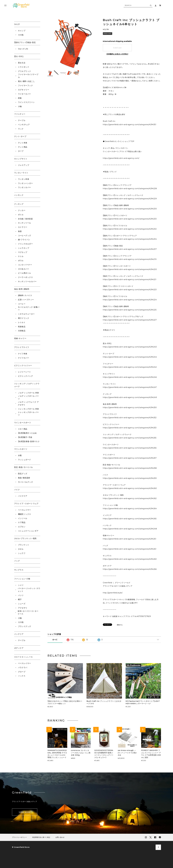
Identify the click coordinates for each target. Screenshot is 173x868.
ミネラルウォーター (26, 314)
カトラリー (23, 227)
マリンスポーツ (21, 449)
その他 (21, 35)
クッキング (19, 204)
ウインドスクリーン (26, 102)
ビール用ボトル (25, 273)
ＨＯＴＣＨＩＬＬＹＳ (23, 657)
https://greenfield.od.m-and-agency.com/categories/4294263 (130, 559)
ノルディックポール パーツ (28, 397)
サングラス (19, 570)
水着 (20, 455)
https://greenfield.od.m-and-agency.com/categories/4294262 (130, 498)
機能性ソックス (25, 514)
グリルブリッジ (25, 71)
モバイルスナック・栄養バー (29, 308)
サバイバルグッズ (25, 482)
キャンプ (22, 31)
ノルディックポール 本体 (28, 393)
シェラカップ (24, 248)
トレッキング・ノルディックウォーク (27, 385)
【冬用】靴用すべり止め (27, 433)
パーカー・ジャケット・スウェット (29, 590)
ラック (21, 129)
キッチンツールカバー (27, 281)
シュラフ (22, 553)
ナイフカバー (24, 358)
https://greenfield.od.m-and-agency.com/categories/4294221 (130, 279)
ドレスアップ (24, 165)
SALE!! (17, 24)
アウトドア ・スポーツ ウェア (26, 504)
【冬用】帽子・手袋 (25, 437)
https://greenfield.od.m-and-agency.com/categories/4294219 (130, 259)
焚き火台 (22, 63)
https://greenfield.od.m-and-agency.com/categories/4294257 (130, 458)
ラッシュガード (25, 460)
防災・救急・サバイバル (24, 467)
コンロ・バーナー (25, 265)
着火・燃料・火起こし (26, 81)
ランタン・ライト (21, 173)
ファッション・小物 (22, 579)
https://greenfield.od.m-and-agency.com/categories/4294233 (130, 219)
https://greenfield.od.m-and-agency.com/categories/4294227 (130, 320)
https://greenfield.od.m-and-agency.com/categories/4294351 (130, 125)
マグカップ (23, 252)
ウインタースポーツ (23, 423)
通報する (120, 625)
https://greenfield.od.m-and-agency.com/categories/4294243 (130, 347)
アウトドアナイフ (22, 347)
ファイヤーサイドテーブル (28, 76)
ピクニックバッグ (25, 376)
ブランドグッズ (25, 626)
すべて (55, 640)
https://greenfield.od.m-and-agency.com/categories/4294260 (130, 488)
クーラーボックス (25, 277)
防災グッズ (23, 474)
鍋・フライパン (24, 240)
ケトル (21, 256)
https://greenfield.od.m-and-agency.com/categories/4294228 (130, 189)
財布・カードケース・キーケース (28, 612)
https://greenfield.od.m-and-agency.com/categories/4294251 (130, 539)
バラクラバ (23, 668)
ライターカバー (25, 94)
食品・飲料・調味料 (22, 289)
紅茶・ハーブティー (26, 300)
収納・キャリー (20, 338)
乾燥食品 (22, 327)
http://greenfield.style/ (113, 593)
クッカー (22, 210)
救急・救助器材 (24, 478)
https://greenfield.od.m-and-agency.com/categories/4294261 (130, 549)
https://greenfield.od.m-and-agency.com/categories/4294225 (130, 310)
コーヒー (22, 304)
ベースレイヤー (25, 510)
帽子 (20, 599)
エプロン (22, 527)
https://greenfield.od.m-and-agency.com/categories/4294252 (130, 418)
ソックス (22, 676)
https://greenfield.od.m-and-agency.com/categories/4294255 (130, 438)
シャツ (21, 585)
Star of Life (23, 49)
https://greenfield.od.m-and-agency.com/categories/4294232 (130, 229)
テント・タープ (20, 136)
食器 (20, 231)
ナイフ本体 (23, 354)
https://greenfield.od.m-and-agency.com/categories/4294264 (130, 509)
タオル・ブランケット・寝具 (25, 538)
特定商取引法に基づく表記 (41, 837)
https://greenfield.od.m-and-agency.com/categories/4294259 (130, 478)
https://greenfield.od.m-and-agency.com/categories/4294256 (130, 448)
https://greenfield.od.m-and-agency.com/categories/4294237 (130, 249)
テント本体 (23, 143)
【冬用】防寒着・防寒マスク (29, 441)
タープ (21, 151)
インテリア (19, 634)
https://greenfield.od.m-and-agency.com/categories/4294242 (130, 367)
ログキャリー (24, 90)
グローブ (22, 672)
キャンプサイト (21, 159)
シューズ (22, 604)
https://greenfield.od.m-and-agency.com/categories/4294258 (130, 468)
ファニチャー (20, 114)
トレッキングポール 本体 (28, 409)
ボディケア (19, 648)
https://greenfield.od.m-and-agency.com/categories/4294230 (130, 209)
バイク (17, 490)
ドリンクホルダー (25, 244)
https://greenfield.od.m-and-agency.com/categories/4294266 (130, 569)
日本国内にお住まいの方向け (117, 54)
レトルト (22, 322)
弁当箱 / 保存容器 (25, 219)
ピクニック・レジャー (23, 365)
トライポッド (24, 67)
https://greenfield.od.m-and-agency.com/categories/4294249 (130, 397)
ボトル (21, 215)
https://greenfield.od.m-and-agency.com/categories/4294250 (130, 407)
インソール (23, 518)
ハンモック (19, 195)
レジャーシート (25, 372)
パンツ (21, 595)
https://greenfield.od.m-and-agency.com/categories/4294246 (130, 377)
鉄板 (20, 98)
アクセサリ (23, 608)
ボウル (21, 261)
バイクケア (23, 496)
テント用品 (23, 147)
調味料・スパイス (25, 295)
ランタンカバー (25, 187)
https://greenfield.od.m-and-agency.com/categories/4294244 (130, 357)
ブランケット (24, 545)
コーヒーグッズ (25, 235)
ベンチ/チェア (24, 125)
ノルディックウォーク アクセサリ (28, 403)
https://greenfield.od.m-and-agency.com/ (121, 158)
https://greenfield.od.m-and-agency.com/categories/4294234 (130, 239)
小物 (20, 106)
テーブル (22, 120)
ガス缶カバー (24, 269)
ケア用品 (22, 522)
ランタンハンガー (25, 183)
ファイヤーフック (25, 85)
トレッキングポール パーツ (28, 414)
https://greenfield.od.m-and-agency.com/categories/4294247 (130, 387)
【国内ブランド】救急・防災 (25, 42)
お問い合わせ (60, 837)
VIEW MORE (25, 812)
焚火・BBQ (19, 56)
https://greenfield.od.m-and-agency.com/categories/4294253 (130, 428)
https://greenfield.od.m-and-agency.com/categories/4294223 (130, 290)
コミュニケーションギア (28, 531)
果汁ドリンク (24, 318)
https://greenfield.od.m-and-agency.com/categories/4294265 (130, 519)
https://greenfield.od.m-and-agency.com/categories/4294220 (130, 269)
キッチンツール (25, 223)
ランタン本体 (24, 179)
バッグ (17, 561)
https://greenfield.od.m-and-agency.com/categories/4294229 (130, 199)
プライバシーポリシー (19, 837)
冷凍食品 (22, 331)
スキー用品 (23, 429)
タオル (21, 549)
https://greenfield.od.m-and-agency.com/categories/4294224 (130, 300)
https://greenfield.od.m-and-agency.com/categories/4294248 (130, 529)
